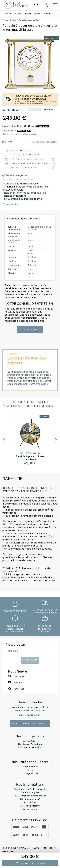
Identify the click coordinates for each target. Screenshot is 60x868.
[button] (56, 14)
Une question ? (30, 329)
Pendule (18, 14)
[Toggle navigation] (55, 5)
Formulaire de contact (30, 724)
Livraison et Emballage (30, 744)
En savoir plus (10, 204)
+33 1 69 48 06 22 (30, 715)
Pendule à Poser (10, 20)
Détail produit (12, 110)
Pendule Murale (30, 767)
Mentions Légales (30, 792)
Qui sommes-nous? (30, 799)
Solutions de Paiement (30, 747)
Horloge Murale (30, 773)
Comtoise (49, 14)
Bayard (31, 273)
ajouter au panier (30, 863)
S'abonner (30, 660)
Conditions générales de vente (30, 789)
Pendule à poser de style (29, 20)
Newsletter (16, 644)
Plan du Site (30, 802)
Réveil (28, 14)
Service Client (30, 741)
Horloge (8, 14)
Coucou (37, 14)
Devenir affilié (30, 809)
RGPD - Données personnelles (30, 796)
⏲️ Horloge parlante (30, 806)
